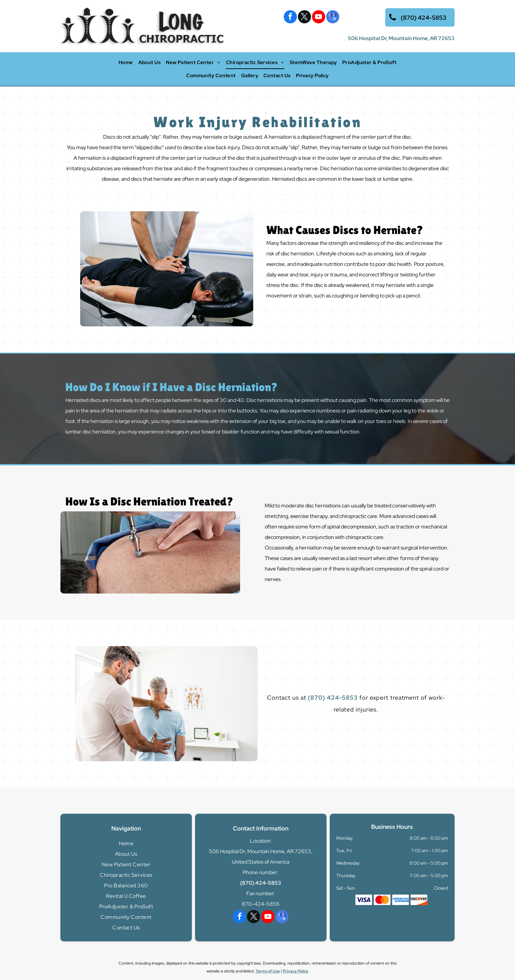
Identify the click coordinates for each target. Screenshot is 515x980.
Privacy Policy (296, 971)
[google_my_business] (333, 18)
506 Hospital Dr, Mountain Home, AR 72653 (401, 38)
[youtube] (319, 18)
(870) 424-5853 (333, 698)
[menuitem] (126, 62)
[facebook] (290, 18)
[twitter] (304, 18)
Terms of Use (268, 971)
